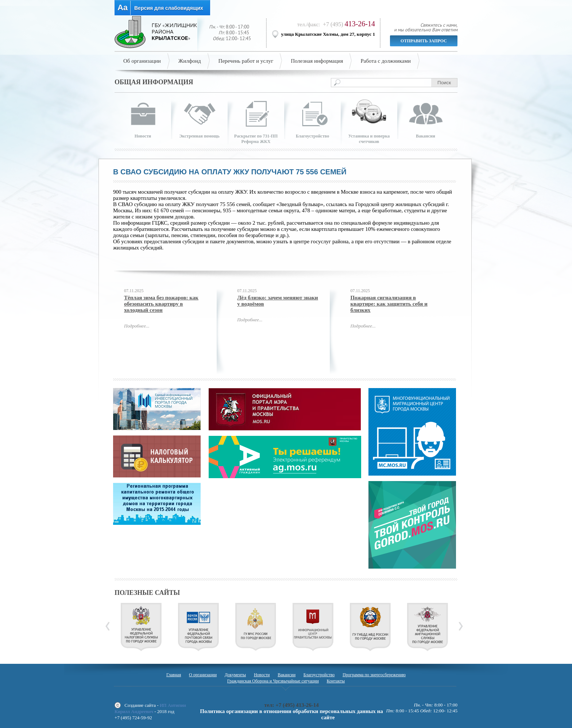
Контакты (336, 681)
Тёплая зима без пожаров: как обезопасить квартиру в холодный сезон (161, 304)
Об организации (142, 61)
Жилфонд (190, 61)
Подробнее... (137, 326)
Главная (174, 675)
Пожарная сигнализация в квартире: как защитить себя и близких (389, 304)
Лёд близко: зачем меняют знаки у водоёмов (278, 301)
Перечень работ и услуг (246, 61)
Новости (262, 675)
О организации (203, 675)
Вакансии (287, 675)
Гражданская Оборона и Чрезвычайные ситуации (273, 681)
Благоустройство (319, 675)
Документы (235, 675)
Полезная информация (317, 61)
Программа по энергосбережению (374, 675)
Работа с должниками (386, 61)
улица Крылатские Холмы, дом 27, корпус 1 (328, 34)
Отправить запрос (424, 41)
